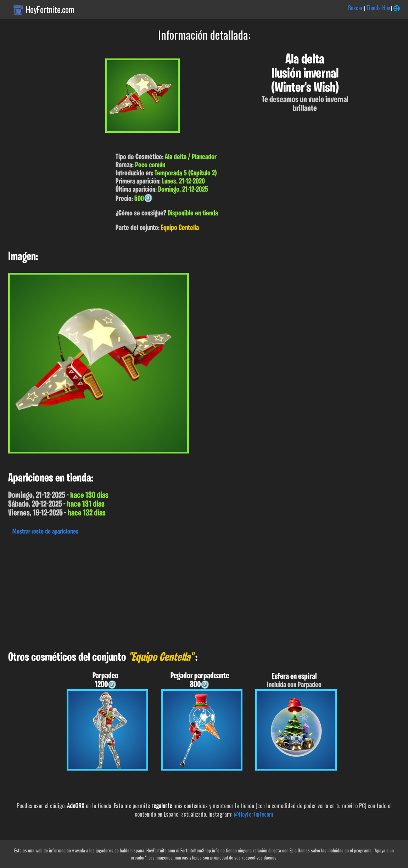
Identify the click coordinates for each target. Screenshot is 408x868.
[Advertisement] (204, 591)
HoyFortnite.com (50, 10)
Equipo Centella (180, 228)
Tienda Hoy (378, 8)
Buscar (356, 8)
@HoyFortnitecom (253, 814)
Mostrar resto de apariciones (45, 532)
